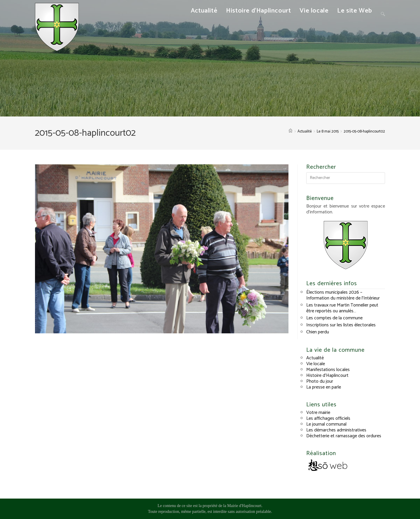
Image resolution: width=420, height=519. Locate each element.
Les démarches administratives (336, 430)
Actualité (315, 358)
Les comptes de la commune (334, 318)
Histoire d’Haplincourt (327, 376)
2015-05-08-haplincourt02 (364, 132)
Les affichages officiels (328, 418)
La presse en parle (324, 387)
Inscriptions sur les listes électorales (341, 325)
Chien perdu (318, 332)
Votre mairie (318, 413)
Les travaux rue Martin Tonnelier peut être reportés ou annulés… (342, 308)
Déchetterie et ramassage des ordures (344, 436)
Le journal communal (326, 424)
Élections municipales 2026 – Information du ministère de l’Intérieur (343, 295)
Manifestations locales (328, 370)
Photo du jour (320, 381)
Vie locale (316, 364)
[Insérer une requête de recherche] (346, 178)
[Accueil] (290, 132)
